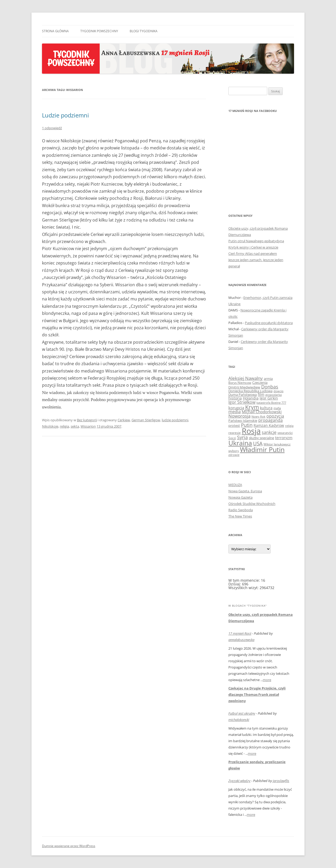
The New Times (240, 516)
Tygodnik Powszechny (99, 31)
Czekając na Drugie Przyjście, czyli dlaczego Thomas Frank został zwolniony (257, 694)
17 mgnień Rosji (240, 633)
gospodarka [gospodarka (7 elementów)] (274, 395)
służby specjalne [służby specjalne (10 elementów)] (261, 438)
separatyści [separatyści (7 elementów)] (285, 433)
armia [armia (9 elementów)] (268, 379)
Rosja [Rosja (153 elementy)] (251, 431)
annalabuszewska (241, 640)
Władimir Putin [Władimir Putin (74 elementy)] (262, 449)
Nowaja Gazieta (240, 497)
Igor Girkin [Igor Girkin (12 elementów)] (269, 398)
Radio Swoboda (241, 510)
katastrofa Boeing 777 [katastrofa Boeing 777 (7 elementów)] (271, 403)
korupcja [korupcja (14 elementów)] (236, 408)
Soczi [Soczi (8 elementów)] (232, 438)
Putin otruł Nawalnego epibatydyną (256, 241)
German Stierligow (146, 420)
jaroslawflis (281, 781)
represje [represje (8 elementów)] (235, 433)
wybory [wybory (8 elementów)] (234, 451)
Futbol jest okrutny (242, 713)
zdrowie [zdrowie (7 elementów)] (234, 455)
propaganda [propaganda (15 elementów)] (271, 420)
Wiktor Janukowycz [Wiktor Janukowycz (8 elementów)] (277, 444)
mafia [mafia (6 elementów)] (277, 408)
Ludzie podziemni (65, 115)
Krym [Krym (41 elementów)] (252, 407)
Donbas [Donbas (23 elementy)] (270, 387)
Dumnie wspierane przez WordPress (69, 846)
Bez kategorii (87, 420)
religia (64, 426)
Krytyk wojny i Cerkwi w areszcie (253, 247)
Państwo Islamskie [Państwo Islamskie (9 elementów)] (243, 420)
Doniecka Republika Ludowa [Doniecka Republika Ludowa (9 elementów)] (250, 391)
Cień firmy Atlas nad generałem (253, 254)
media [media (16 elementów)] (235, 412)
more (267, 680)
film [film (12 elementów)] (261, 394)
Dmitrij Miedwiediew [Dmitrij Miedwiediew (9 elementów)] (244, 387)
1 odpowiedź (52, 128)
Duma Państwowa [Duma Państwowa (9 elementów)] (243, 395)
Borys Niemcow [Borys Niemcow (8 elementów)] (240, 383)
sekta (75, 426)
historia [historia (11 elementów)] (235, 398)
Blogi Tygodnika (144, 31)
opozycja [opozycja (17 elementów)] (275, 416)
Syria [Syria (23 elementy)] (242, 437)
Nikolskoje (50, 426)
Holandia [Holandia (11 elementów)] (251, 398)
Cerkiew (124, 420)
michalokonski (239, 720)
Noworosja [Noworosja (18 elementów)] (239, 416)
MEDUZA (235, 485)
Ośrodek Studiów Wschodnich (252, 504)
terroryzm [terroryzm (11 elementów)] (284, 438)
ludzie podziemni (175, 420)
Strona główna (55, 31)
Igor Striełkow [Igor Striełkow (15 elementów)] (242, 402)
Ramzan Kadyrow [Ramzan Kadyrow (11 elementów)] (269, 425)
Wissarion (88, 426)
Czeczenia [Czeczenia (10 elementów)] (260, 382)
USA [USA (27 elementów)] (258, 444)
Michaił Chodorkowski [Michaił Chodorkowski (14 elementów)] (262, 412)
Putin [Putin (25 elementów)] (247, 425)
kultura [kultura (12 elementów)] (266, 408)
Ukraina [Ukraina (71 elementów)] (240, 443)
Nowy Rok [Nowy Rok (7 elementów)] (258, 416)
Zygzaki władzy (239, 781)
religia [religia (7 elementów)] (289, 426)
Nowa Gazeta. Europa (245, 491)
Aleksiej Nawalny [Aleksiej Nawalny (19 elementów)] (246, 378)
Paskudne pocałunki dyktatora (269, 323)
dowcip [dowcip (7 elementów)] (279, 391)
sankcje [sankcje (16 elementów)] (269, 432)
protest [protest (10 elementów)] (234, 425)
